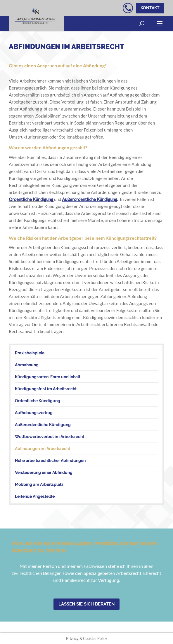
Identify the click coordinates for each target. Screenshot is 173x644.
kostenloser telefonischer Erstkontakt (128, 8)
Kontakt (150, 8)
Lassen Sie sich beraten (86, 604)
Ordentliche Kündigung (31, 199)
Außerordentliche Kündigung (90, 199)
